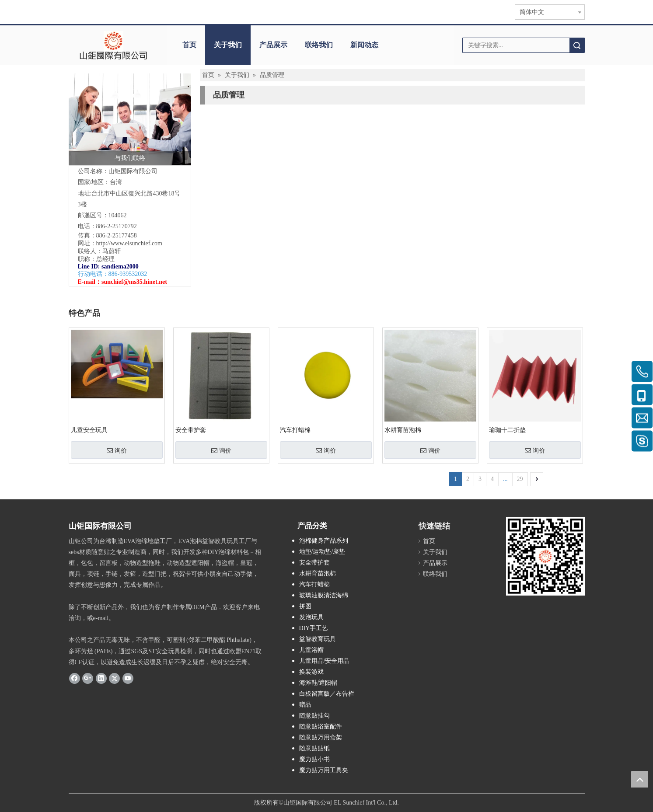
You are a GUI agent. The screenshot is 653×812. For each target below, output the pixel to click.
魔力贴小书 (314, 759)
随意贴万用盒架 (321, 737)
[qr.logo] (545, 556)
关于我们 (228, 45)
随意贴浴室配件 (321, 727)
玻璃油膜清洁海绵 (324, 595)
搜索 (577, 45)
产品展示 (273, 45)
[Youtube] (128, 678)
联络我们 (319, 45)
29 (520, 479)
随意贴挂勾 (314, 716)
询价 (117, 450)
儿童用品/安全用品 (325, 661)
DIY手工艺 (314, 628)
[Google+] (88, 678)
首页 (189, 45)
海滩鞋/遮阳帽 (318, 683)
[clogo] (113, 45)
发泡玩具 (311, 617)
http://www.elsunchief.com (129, 243)
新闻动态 (364, 45)
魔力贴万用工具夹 (324, 770)
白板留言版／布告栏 (327, 694)
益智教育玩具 (318, 639)
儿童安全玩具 (89, 430)
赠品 (305, 705)
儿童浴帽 (311, 650)
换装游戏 (311, 672)
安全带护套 (191, 430)
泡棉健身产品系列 (324, 541)
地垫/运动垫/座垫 (322, 552)
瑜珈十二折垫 (507, 430)
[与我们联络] (130, 119)
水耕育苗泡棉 (403, 430)
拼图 (305, 606)
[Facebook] (75, 678)
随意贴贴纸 (314, 748)
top (639, 779)
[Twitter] (114, 678)
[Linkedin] (101, 678)
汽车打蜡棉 (295, 430)
